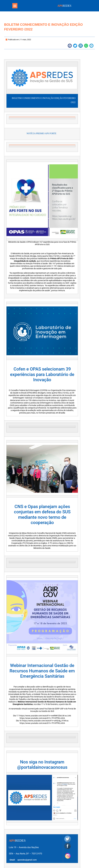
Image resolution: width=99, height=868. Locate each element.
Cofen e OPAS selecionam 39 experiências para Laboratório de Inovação (42, 374)
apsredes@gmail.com (27, 860)
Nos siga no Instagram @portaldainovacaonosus (42, 765)
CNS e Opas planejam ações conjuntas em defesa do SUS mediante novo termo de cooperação (42, 515)
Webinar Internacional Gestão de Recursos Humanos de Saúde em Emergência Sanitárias (42, 671)
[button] (15, 6)
